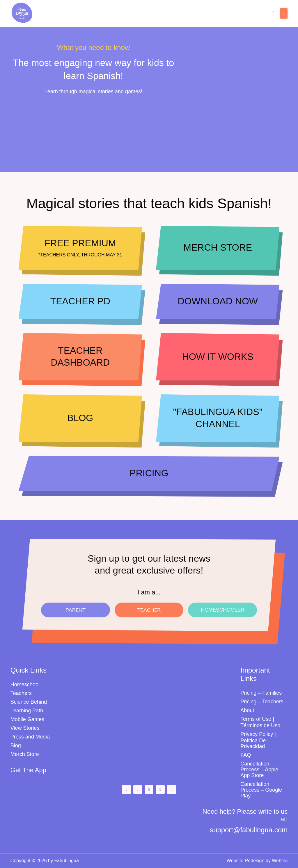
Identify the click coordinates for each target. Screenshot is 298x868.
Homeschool (25, 684)
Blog (16, 745)
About (247, 710)
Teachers (21, 693)
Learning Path (27, 711)
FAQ (246, 755)
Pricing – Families (261, 693)
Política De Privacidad (253, 743)
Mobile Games (27, 719)
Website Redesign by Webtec (257, 861)
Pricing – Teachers (262, 702)
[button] (284, 13)
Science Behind (29, 702)
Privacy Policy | (258, 734)
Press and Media (30, 737)
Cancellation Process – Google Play (261, 790)
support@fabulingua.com (249, 830)
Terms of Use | (257, 719)
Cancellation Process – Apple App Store (259, 770)
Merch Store (25, 754)
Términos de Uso (260, 725)
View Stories (25, 728)
